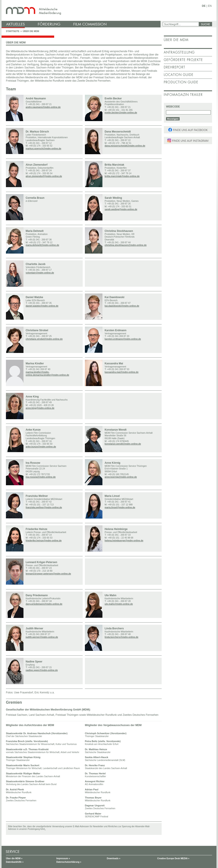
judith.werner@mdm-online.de (42, 637)
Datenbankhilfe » (15, 862)
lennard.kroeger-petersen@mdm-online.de (48, 574)
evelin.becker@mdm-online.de (121, 113)
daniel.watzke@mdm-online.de (42, 306)
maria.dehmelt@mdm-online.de (42, 245)
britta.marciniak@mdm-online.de (122, 176)
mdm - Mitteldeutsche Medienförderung (82, 10)
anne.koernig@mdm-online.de (121, 477)
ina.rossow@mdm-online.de (41, 477)
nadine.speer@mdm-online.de (42, 670)
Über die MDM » (14, 858)
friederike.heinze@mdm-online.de (44, 541)
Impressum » (63, 858)
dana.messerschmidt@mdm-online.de (125, 146)
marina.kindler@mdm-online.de (52, 375)
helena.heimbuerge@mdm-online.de (124, 541)
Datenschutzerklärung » (69, 862)
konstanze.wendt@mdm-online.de (123, 444)
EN (210, 6)
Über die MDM (31, 31)
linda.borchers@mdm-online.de (122, 637)
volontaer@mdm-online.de (40, 273)
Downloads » (114, 858)
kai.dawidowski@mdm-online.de (122, 306)
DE (204, 6)
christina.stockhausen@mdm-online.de (126, 245)
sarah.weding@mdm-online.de (121, 209)
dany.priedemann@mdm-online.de (44, 604)
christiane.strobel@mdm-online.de (44, 339)
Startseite (13, 31)
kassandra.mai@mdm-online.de (122, 372)
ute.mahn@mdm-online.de (119, 604)
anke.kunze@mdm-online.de (41, 447)
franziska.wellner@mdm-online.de (44, 507)
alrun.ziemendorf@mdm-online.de (44, 176)
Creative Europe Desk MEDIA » (173, 858)
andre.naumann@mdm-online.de (43, 107)
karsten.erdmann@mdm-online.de (123, 339)
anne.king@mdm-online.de (40, 408)
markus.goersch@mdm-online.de (43, 149)
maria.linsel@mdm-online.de (120, 507)
